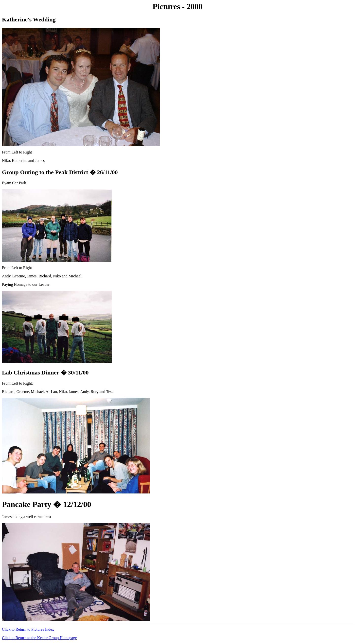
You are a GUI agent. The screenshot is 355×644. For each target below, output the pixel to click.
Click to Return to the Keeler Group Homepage (39, 638)
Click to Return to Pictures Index (28, 629)
